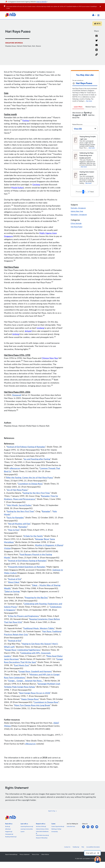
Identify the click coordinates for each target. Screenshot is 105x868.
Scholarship (55, 832)
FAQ (83, 847)
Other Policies (45, 855)
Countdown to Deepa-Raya (30, 484)
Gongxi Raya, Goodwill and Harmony (35, 672)
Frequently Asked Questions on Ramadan (27, 567)
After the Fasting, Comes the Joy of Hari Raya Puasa (29, 478)
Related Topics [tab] (91, 107)
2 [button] (85, 192)
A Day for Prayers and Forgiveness (23, 616)
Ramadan (46, 512)
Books (8, 827)
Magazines (9, 832)
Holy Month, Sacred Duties (19, 506)
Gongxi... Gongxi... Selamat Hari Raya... (26, 681)
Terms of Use (35, 855)
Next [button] (92, 192)
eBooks (8, 829)
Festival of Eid (15, 580)
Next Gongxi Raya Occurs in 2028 (35, 693)
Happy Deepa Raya (30, 700)
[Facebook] (96, 37)
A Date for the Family (33, 536)
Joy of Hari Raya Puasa (17, 490)
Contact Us (67, 847)
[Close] (102, 5)
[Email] (97, 47)
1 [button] (83, 192)
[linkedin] (84, 829)
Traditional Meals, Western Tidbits (39, 629)
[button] (94, 15)
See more (89, 102)
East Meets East (21, 666)
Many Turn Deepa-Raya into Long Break (32, 706)
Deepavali (17, 395)
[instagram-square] (93, 829)
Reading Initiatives (11, 837)
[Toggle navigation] (98, 15)
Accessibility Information (93, 847)
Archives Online (41, 827)
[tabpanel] (85, 116)
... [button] (87, 192)
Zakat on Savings (12, 592)
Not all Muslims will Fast (19, 524)
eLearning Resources (27, 827)
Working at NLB (56, 829)
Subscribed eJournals (42, 836)
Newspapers (9, 835)
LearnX (23, 832)
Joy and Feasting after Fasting (37, 459)
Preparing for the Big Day (36, 598)
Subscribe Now (71, 827)
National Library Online (42, 829)
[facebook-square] (89, 829)
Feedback (76, 847)
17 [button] (89, 192)
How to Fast (14, 530)
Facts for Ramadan (15, 518)
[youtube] (98, 829)
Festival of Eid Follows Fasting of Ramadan (26, 447)
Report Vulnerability (11, 855)
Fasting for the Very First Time (36, 493)
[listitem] (9, 825)
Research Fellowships (42, 838)
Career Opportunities (58, 827)
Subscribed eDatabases (42, 833)
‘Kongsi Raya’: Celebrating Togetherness (23, 650)
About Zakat (14, 583)
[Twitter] (97, 42)
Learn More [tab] (78, 107)
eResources (15, 469)
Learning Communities (27, 829)
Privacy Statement (25, 855)
